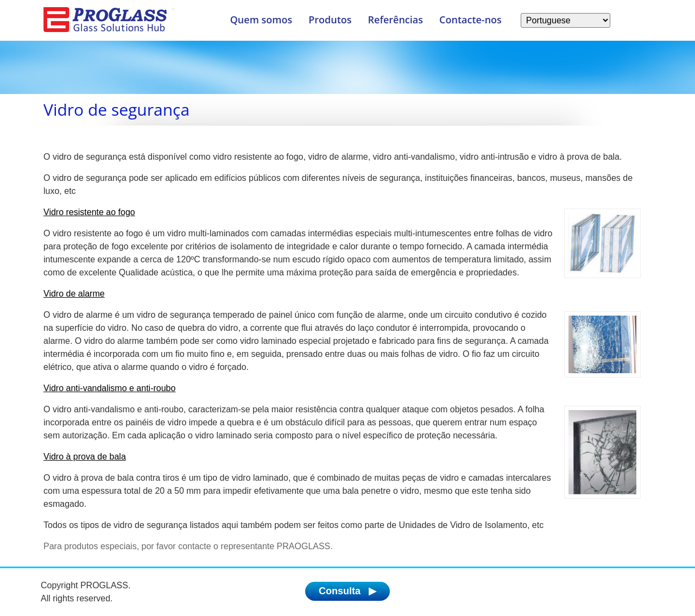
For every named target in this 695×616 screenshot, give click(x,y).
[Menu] (173, 9)
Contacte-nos (470, 20)
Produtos (330, 20)
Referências (396, 20)
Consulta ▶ (347, 591)
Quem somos (261, 20)
